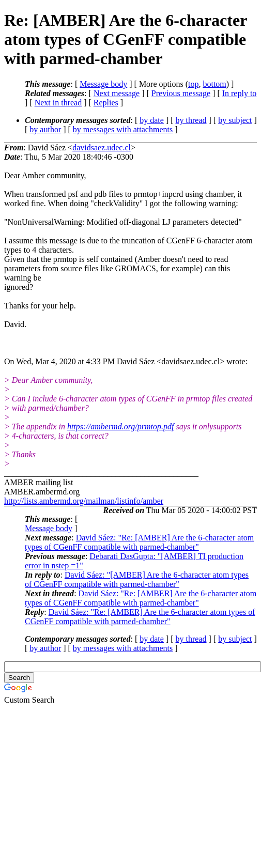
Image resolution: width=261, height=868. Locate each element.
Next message (117, 93)
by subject (235, 120)
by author (45, 129)
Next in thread (58, 103)
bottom (214, 84)
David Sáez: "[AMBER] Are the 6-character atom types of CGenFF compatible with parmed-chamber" (137, 579)
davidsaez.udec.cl (102, 148)
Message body (103, 84)
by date (152, 120)
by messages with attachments (123, 129)
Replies (106, 103)
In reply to (240, 93)
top (193, 84)
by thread (191, 120)
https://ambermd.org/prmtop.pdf (121, 427)
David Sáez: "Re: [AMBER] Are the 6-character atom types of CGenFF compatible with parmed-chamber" (139, 542)
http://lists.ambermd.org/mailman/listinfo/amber (84, 501)
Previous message (181, 93)
